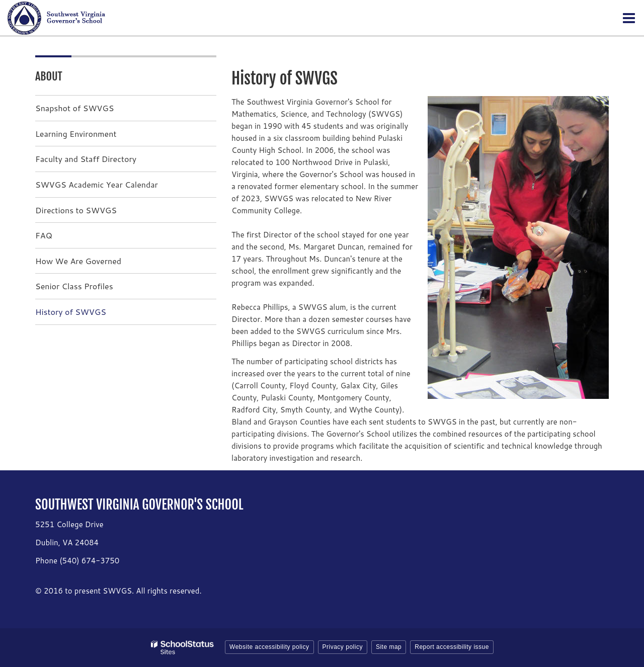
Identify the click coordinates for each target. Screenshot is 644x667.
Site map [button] (389, 647)
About (49, 76)
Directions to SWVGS (76, 210)
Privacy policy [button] (343, 647)
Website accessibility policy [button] (269, 647)
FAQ (44, 235)
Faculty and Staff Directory (86, 159)
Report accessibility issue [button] (452, 647)
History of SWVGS (71, 312)
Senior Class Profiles (74, 286)
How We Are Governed (78, 261)
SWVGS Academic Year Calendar (97, 184)
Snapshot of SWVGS (74, 108)
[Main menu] (629, 18)
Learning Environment (76, 134)
